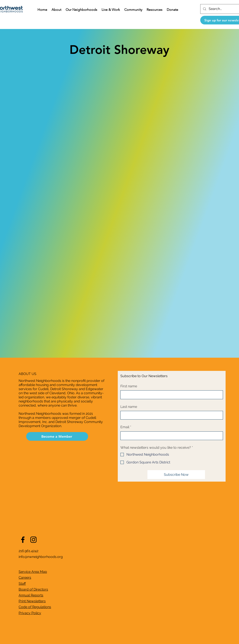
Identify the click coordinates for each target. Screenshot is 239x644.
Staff (22, 584)
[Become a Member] (57, 436)
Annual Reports (31, 595)
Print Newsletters (32, 601)
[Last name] (170, 415)
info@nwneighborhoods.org (41, 557)
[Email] (170, 436)
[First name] (170, 395)
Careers (25, 578)
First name (129, 386)
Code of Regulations (35, 607)
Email (126, 427)
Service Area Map (33, 572)
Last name (129, 407)
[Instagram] (33, 540)
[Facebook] (23, 540)
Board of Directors (33, 589)
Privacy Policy (30, 613)
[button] (56, 10)
